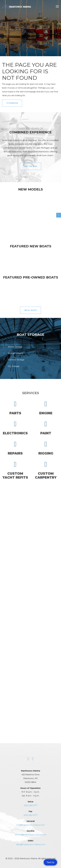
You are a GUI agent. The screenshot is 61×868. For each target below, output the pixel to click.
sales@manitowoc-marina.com (30, 844)
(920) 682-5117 (31, 805)
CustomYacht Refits (15, 470)
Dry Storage (11, 366)
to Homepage (12, 103)
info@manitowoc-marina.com (30, 825)
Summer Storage (13, 360)
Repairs (15, 448)
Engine (46, 408)
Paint (46, 428)
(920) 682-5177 (30, 815)
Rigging (46, 448)
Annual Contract (13, 353)
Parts (15, 408)
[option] (16, 214)
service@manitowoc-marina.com (31, 835)
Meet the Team (30, 166)
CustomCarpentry (46, 470)
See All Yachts (30, 310)
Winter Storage (12, 347)
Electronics (15, 428)
